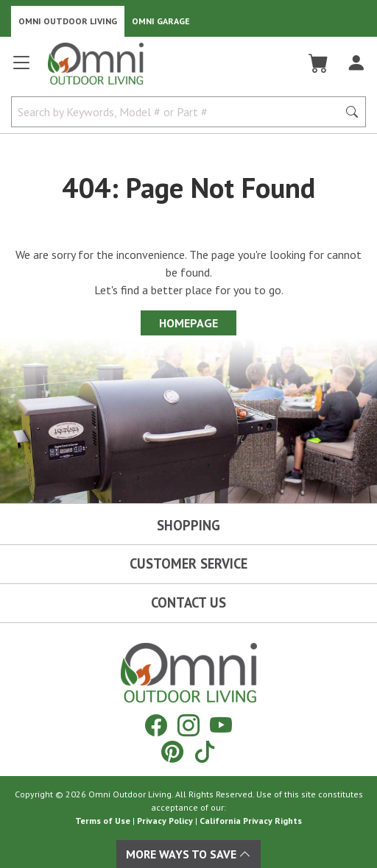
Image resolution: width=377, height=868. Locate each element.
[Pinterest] (172, 751)
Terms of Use (103, 821)
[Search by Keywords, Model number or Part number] (179, 112)
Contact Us (188, 602)
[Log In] (356, 63)
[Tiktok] (205, 751)
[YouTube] (221, 725)
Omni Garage (161, 21)
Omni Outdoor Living (68, 21)
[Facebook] (156, 725)
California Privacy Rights (251, 821)
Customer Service (188, 563)
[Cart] (318, 63)
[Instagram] (188, 725)
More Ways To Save (188, 854)
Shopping (188, 525)
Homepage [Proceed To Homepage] (188, 323)
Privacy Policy (165, 821)
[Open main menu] (21, 69)
